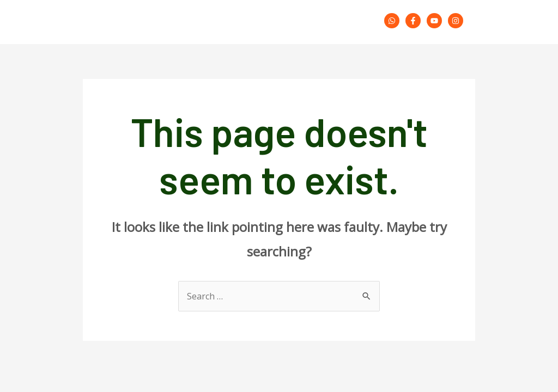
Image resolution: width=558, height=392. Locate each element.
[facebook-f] (415, 21)
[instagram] (457, 21)
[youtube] (436, 21)
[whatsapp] (394, 21)
